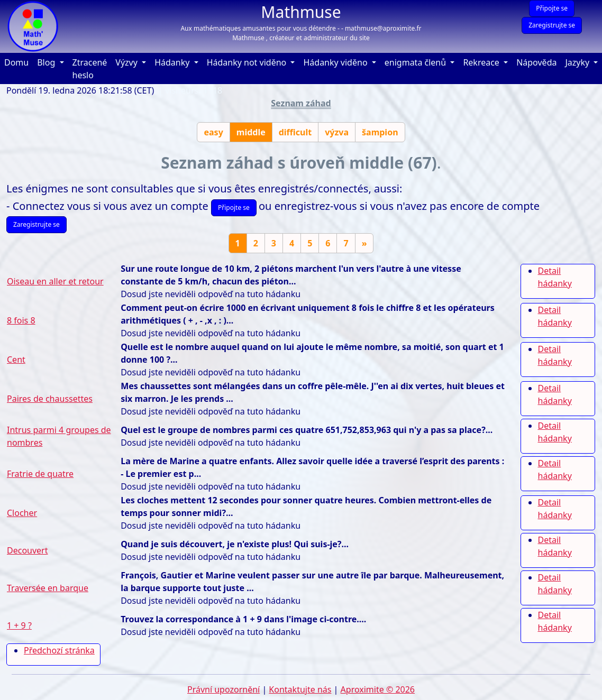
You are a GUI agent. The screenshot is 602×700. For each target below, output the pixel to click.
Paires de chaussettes (50, 399)
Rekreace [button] (482, 62)
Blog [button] (47, 62)
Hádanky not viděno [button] (248, 62)
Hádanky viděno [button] (336, 62)
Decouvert (28, 550)
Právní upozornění (224, 689)
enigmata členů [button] (417, 62)
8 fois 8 (21, 320)
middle (251, 132)
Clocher (22, 513)
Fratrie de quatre (40, 474)
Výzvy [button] (127, 62)
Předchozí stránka (59, 650)
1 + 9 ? (19, 625)
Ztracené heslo (90, 69)
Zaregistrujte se (552, 25)
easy (213, 132)
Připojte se (552, 8)
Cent (16, 360)
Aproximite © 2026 (378, 689)
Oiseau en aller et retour (55, 281)
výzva (337, 132)
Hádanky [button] (173, 62)
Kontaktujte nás (300, 689)
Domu (19, 62)
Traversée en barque (48, 588)
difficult (295, 132)
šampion (380, 132)
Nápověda (539, 62)
